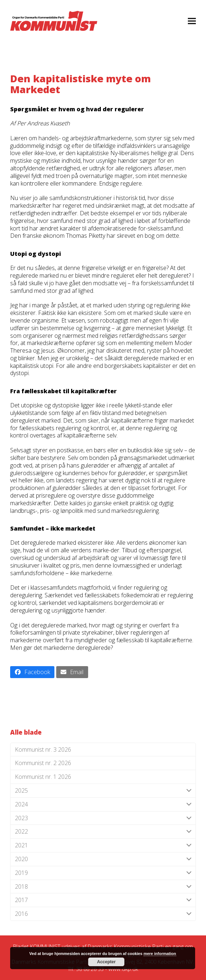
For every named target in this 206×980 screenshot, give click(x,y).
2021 (103, 845)
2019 (103, 873)
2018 (103, 887)
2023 (103, 818)
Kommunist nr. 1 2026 (43, 777)
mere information (160, 954)
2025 (103, 791)
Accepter (106, 962)
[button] (192, 21)
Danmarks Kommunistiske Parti (126, 946)
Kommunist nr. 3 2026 (43, 749)
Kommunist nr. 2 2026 (43, 763)
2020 (103, 859)
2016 (103, 914)
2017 (103, 900)
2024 (103, 804)
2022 (103, 832)
